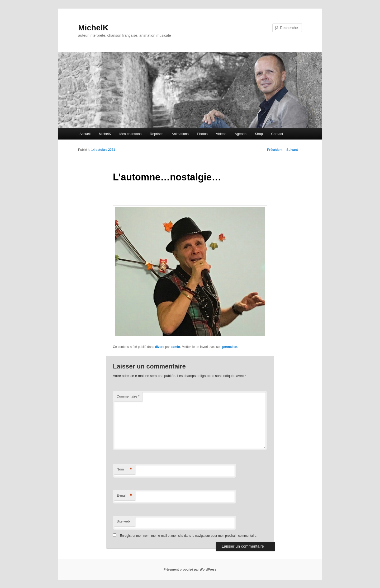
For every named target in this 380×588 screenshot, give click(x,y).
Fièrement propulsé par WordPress (190, 570)
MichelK (93, 28)
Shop (259, 134)
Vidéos (221, 134)
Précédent (273, 150)
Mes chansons (130, 134)
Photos (202, 134)
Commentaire (128, 396)
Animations (180, 134)
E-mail (124, 496)
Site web (123, 521)
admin (175, 347)
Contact (277, 134)
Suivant (294, 150)
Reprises (157, 134)
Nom (124, 470)
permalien (230, 347)
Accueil (85, 134)
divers (160, 347)
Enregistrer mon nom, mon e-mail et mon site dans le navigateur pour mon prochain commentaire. (189, 536)
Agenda (241, 134)
